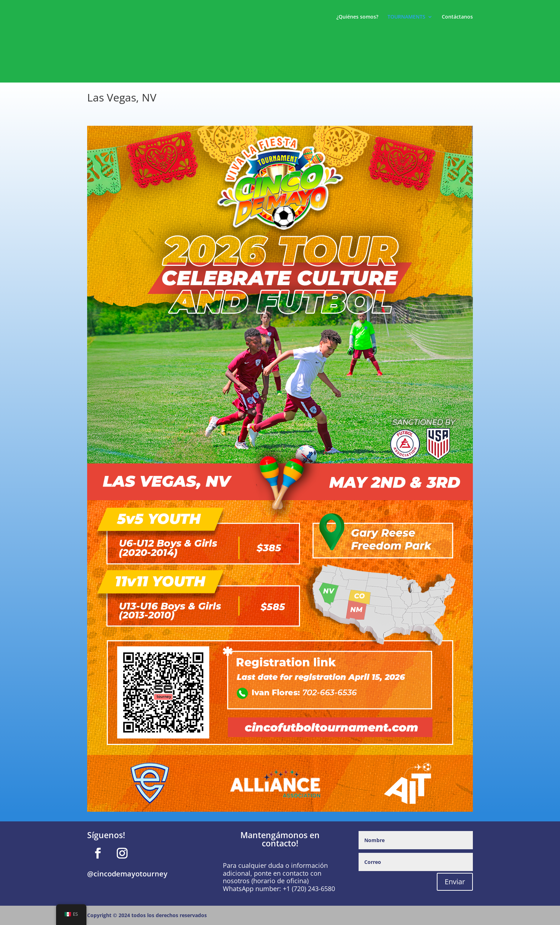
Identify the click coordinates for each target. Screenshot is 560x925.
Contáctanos (457, 17)
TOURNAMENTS (406, 17)
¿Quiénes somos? (357, 17)
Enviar (455, 882)
